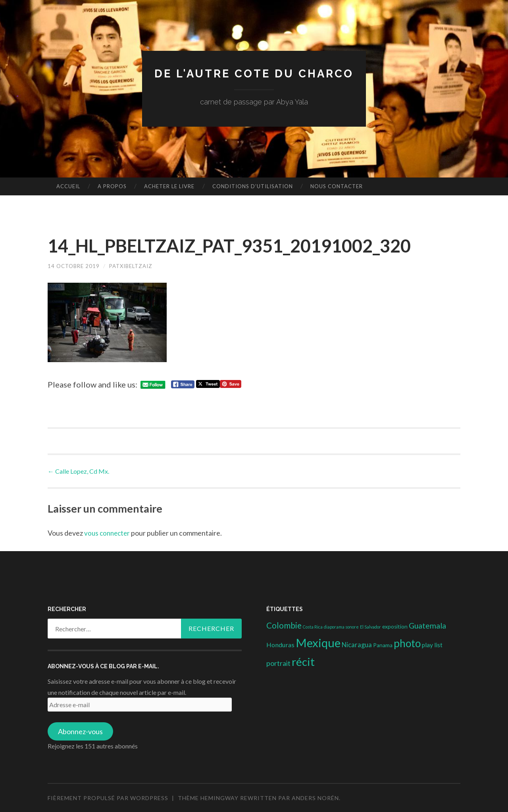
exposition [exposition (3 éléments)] (395, 627)
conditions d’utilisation (253, 186)
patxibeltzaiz (136, 266)
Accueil (68, 186)
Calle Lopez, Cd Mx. (78, 471)
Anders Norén (315, 798)
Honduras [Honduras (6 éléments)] (280, 644)
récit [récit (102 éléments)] (303, 662)
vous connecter (108, 533)
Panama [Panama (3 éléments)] (383, 645)
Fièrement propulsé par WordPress (108, 798)
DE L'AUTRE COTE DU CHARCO (254, 73)
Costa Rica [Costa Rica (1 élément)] (313, 627)
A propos (112, 186)
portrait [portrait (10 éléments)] (278, 663)
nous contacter (337, 186)
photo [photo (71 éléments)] (407, 643)
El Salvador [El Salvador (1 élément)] (370, 627)
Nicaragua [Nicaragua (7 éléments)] (357, 644)
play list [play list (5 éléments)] (432, 644)
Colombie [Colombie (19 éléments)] (284, 625)
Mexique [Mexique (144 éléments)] (318, 642)
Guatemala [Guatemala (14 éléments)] (427, 626)
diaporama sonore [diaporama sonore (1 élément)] (341, 627)
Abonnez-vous (80, 731)
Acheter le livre (169, 186)
